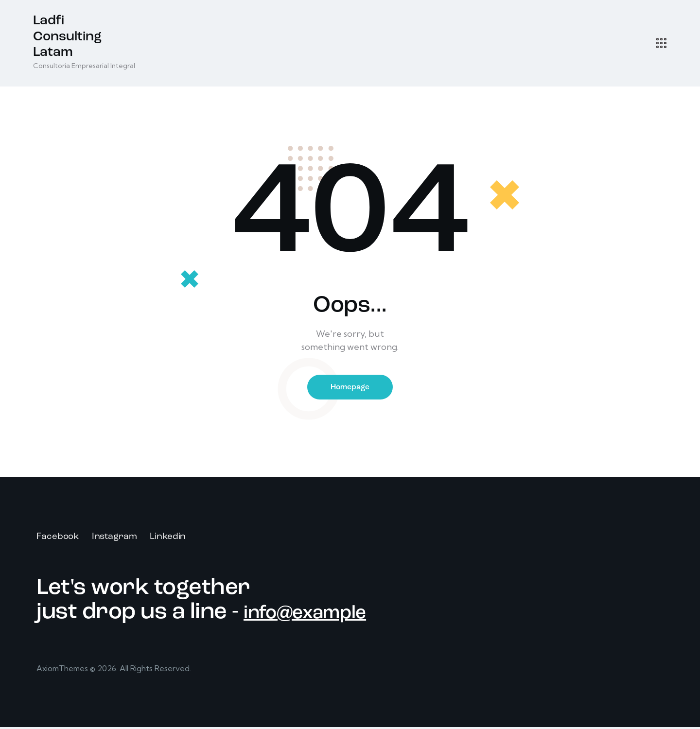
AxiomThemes (63, 670)
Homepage (350, 388)
